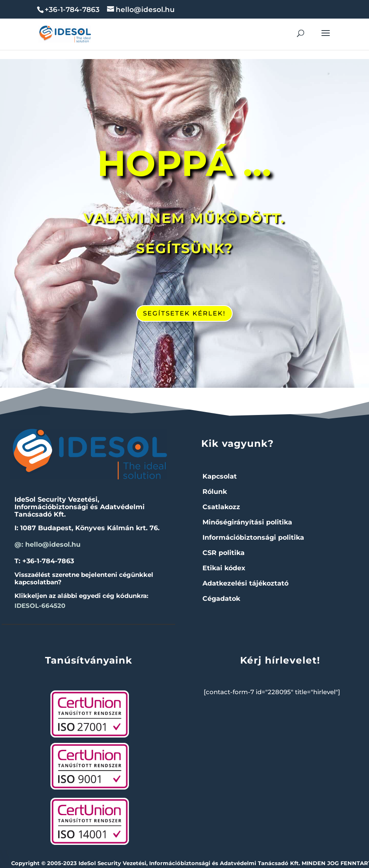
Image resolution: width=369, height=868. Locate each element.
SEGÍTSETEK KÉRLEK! (184, 313)
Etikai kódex (224, 568)
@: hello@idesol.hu (48, 544)
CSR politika (224, 553)
